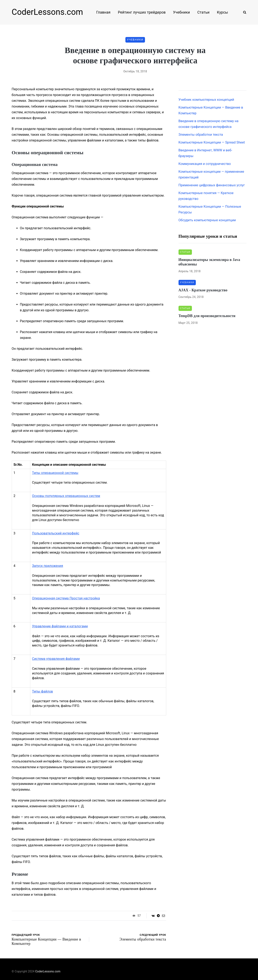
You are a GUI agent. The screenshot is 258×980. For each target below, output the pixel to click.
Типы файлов (42, 691)
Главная (103, 12)
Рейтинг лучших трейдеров (142, 12)
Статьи (203, 12)
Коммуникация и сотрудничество (205, 164)
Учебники (181, 12)
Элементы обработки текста (201, 135)
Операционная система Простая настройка (66, 598)
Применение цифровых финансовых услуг (212, 185)
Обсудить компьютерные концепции (207, 220)
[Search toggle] (243, 12)
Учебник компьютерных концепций (206, 100)
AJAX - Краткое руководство (203, 290)
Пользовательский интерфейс (56, 533)
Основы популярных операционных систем (66, 496)
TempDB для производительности (207, 316)
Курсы (223, 12)
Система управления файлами (56, 659)
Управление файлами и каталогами (60, 626)
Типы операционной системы (55, 473)
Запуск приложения (47, 566)
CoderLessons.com (47, 12)
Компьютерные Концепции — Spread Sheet (212, 142)
